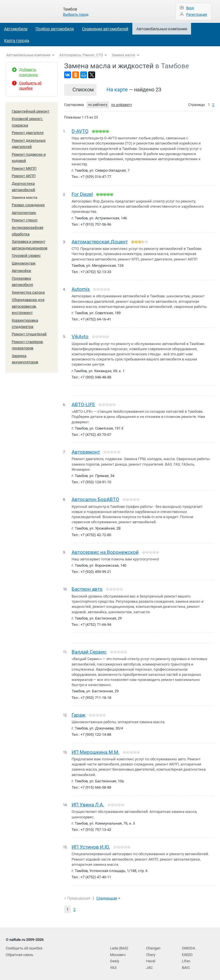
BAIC (186, 965)
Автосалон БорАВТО (95, 499)
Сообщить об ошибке (24, 946)
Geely (115, 959)
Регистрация (197, 15)
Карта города (17, 41)
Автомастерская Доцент (100, 241)
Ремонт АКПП (24, 175)
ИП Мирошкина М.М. (96, 751)
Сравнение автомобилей (105, 29)
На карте (117, 90)
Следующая (107, 897)
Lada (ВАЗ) (119, 946)
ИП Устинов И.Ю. (91, 845)
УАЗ (113, 965)
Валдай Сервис (89, 651)
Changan (153, 946)
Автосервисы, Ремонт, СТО (81, 55)
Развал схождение (28, 204)
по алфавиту (122, 105)
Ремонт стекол (25, 218)
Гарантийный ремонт (31, 111)
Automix (81, 289)
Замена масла (123, 55)
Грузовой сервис (26, 253)
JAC (149, 965)
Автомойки (21, 268)
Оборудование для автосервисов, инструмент (28, 303)
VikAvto (80, 336)
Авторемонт (86, 451)
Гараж (78, 714)
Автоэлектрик (24, 211)
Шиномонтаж (24, 261)
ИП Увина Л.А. (88, 803)
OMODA (188, 946)
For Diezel (82, 194)
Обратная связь (19, 953)
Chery (151, 953)
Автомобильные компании (162, 29)
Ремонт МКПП (24, 168)
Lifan (186, 959)
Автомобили (16, 29)
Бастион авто (87, 588)
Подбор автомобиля (55, 29)
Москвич (118, 953)
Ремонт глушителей (29, 331)
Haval (151, 959)
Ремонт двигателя (28, 132)
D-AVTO (80, 131)
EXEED (187, 953)
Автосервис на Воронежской (105, 551)
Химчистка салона (28, 289)
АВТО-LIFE (83, 404)
